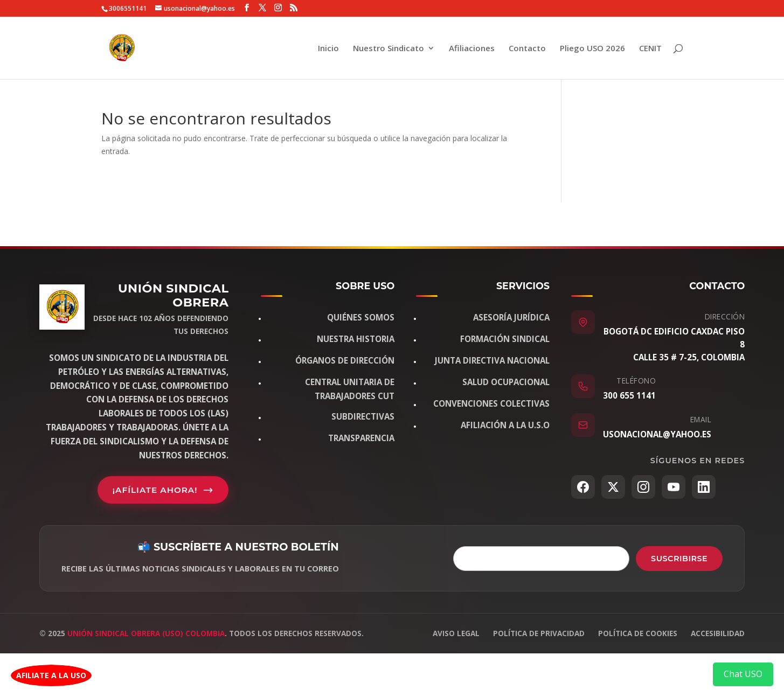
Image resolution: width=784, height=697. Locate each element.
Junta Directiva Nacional (492, 360)
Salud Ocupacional (506, 382)
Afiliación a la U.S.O (505, 425)
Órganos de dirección (345, 360)
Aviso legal (456, 633)
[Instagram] (643, 487)
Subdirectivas (363, 416)
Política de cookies (638, 633)
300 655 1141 (629, 395)
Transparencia (361, 438)
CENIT (650, 49)
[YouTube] (674, 487)
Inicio (328, 49)
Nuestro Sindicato (388, 49)
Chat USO (743, 674)
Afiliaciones (472, 49)
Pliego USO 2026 (592, 49)
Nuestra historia (356, 339)
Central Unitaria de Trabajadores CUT (350, 389)
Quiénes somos (361, 317)
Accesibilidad (718, 633)
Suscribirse (679, 559)
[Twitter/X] (613, 487)
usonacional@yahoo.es (657, 434)
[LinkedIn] (704, 487)
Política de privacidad (539, 633)
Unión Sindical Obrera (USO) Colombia (146, 633)
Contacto (527, 49)
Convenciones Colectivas (491, 403)
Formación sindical (505, 339)
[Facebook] (583, 487)
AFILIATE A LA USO (51, 675)
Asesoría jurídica (511, 317)
